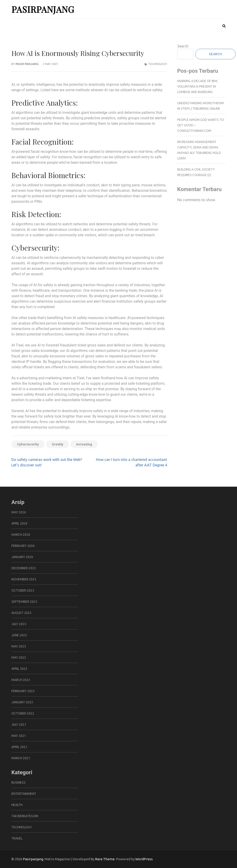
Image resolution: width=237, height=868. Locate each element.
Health (17, 805)
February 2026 (23, 546)
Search (183, 46)
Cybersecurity (28, 444)
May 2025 (19, 646)
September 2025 (24, 602)
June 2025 (19, 635)
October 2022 (23, 713)
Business (18, 782)
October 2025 (23, 590)
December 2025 (24, 568)
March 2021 (21, 758)
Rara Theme (105, 859)
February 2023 (23, 691)
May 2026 (19, 512)
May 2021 (19, 736)
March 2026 (21, 535)
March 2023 (21, 680)
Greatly (58, 444)
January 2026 (22, 557)
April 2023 (19, 669)
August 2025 (21, 613)
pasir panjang (27, 64)
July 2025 (19, 624)
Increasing (84, 444)
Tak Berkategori (25, 816)
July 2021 (19, 725)
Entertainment (24, 794)
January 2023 (22, 702)
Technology (158, 64)
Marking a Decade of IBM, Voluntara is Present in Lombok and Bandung (198, 86)
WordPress (144, 859)
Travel (17, 838)
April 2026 (19, 523)
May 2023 (19, 657)
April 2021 (19, 747)
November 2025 (24, 579)
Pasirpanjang (43, 9)
